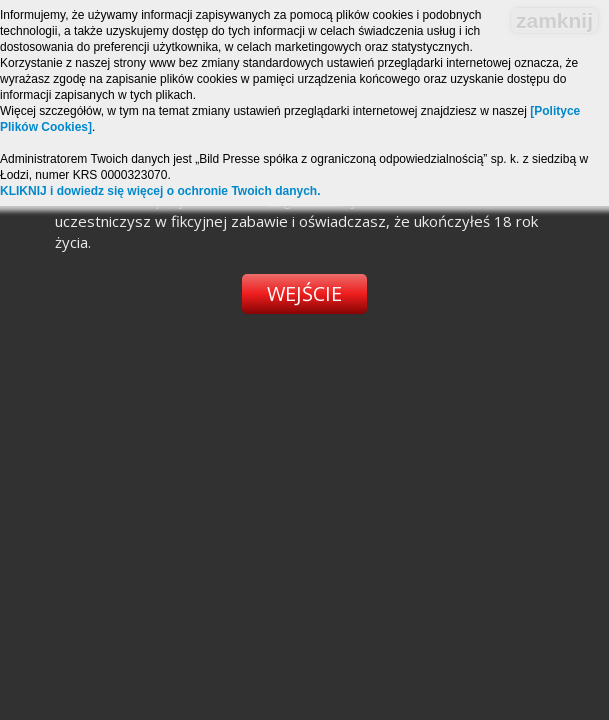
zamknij (554, 20)
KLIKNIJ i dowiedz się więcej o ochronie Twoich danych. (160, 191)
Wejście (304, 293)
